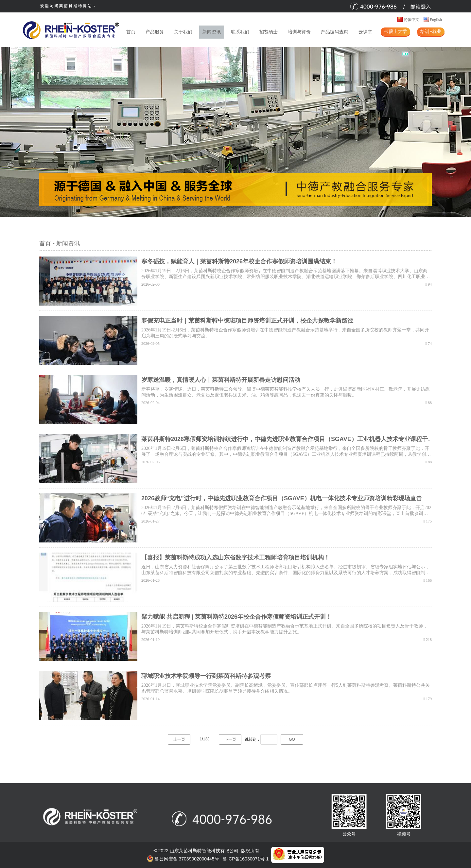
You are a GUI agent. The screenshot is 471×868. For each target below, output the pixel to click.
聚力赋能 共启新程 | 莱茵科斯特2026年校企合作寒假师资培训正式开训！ (236, 617)
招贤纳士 (269, 32)
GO (292, 739)
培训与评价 (299, 32)
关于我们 (183, 32)
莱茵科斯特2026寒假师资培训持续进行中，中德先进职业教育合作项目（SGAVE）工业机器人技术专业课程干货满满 (293, 439)
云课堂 (365, 32)
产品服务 (155, 32)
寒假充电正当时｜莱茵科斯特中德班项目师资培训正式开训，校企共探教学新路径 (247, 321)
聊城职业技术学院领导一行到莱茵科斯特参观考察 (206, 676)
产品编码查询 (335, 32)
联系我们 (240, 32)
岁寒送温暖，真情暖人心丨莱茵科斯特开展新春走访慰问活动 (221, 380)
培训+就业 (431, 32)
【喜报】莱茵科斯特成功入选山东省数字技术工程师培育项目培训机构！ (235, 558)
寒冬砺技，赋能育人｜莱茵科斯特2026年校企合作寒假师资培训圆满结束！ (239, 261)
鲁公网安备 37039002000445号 (183, 859)
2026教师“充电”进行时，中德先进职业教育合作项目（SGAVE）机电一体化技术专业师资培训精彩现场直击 (282, 498)
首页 (131, 32)
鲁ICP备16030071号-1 (246, 859)
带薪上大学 (395, 32)
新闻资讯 (212, 32)
